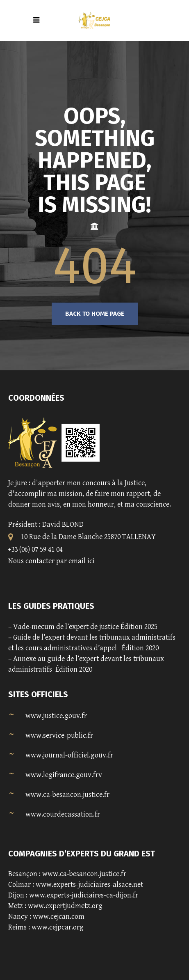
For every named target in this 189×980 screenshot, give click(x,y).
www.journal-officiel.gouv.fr (69, 755)
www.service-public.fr (59, 736)
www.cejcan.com (59, 917)
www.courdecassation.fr (63, 814)
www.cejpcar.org (58, 927)
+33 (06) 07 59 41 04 (35, 550)
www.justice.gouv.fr (56, 716)
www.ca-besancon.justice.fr (67, 795)
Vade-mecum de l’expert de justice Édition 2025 (85, 627)
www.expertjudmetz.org (65, 906)
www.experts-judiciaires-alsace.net (89, 885)
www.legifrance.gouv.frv (64, 775)
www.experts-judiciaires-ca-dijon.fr (84, 895)
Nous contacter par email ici (51, 561)
